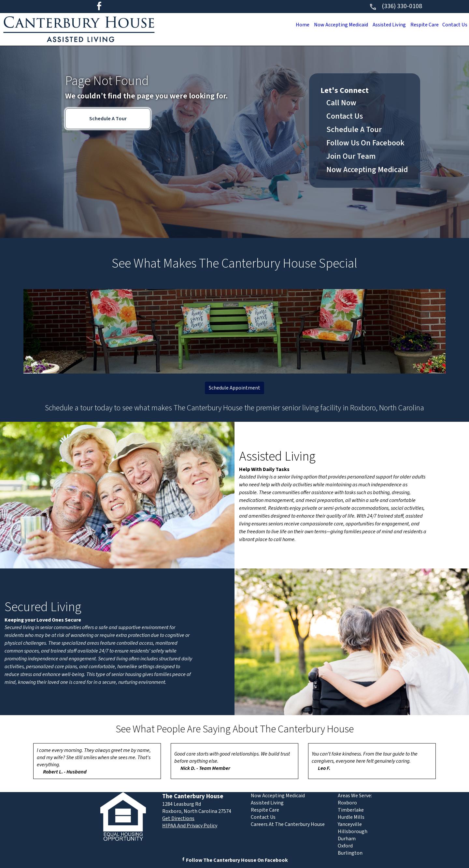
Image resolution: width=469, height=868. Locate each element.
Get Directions (178, 818)
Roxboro (347, 803)
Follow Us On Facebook (365, 143)
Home (293, 25)
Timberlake (351, 810)
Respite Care (422, 25)
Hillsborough (353, 831)
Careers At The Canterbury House (288, 824)
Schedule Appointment (234, 388)
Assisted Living (385, 25)
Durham (347, 839)
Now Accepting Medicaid (334, 25)
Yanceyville (350, 824)
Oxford (345, 846)
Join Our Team (351, 156)
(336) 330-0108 (396, 6)
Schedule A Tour (108, 119)
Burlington (350, 853)
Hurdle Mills (351, 817)
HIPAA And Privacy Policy (190, 826)
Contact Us (454, 25)
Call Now (341, 103)
